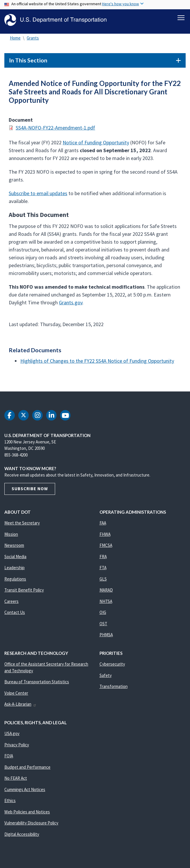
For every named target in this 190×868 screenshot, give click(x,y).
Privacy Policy (17, 747)
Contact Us (15, 615)
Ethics (10, 803)
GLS (103, 582)
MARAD (106, 593)
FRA (103, 559)
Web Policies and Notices (27, 814)
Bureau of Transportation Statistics (37, 684)
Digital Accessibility (22, 837)
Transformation (114, 689)
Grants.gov (71, 305)
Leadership (15, 570)
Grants (33, 41)
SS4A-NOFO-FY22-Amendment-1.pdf (55, 130)
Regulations (15, 582)
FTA (103, 570)
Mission (11, 537)
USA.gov (12, 736)
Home (15, 41)
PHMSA (106, 637)
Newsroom (14, 548)
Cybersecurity (112, 667)
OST (103, 626)
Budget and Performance (27, 770)
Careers (11, 604)
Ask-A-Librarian (20, 707)
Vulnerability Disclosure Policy (31, 825)
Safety (106, 678)
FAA (103, 525)
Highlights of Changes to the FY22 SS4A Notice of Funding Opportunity (97, 363)
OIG (103, 615)
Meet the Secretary (22, 525)
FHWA (105, 537)
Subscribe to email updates (38, 196)
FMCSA (106, 548)
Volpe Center (16, 696)
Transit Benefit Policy (24, 593)
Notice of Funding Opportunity (96, 145)
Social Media (15, 559)
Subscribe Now (30, 491)
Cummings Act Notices (25, 792)
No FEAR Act (16, 781)
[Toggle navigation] (181, 18)
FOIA (9, 758)
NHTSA (106, 604)
